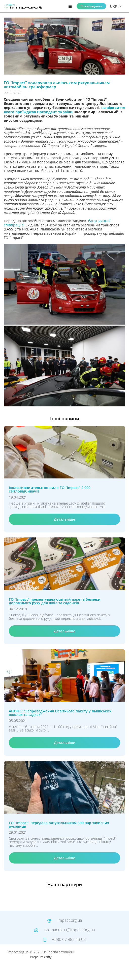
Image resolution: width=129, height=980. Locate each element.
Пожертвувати (91, 6)
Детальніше (64, 519)
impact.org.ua (65, 921)
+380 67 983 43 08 (65, 940)
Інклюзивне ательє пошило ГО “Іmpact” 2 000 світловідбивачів (50, 489)
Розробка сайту (41, 957)
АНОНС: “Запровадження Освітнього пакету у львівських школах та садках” (60, 713)
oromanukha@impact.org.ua (64, 930)
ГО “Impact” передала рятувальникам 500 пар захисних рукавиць (59, 825)
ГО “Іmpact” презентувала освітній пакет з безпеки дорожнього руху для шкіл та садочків (55, 601)
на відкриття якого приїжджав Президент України (64, 110)
